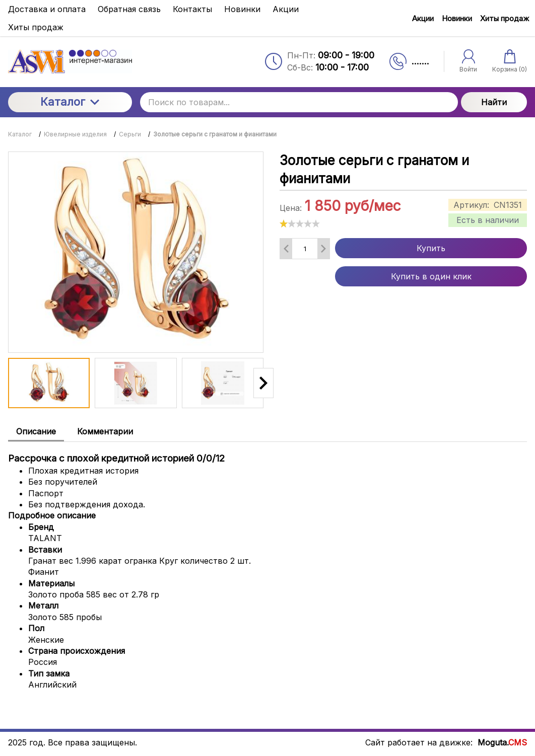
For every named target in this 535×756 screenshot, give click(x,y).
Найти (494, 102)
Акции (423, 18)
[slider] (300, 223)
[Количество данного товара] (305, 249)
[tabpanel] (267, 566)
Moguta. (502, 742)
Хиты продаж (505, 18)
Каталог (70, 102)
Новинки (457, 18)
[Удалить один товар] (286, 249)
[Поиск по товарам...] (299, 102)
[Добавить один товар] (323, 249)
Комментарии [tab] (105, 431)
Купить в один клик (431, 276)
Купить (431, 248)
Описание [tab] (36, 431)
